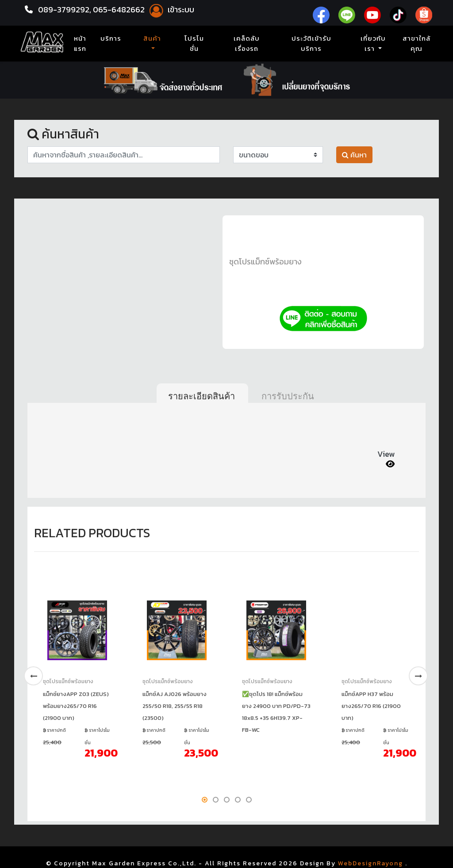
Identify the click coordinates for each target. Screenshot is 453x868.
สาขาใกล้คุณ (417, 44)
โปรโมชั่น (194, 44)
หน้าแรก (82, 44)
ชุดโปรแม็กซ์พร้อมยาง (265, 262)
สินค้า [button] (152, 38)
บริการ (111, 38)
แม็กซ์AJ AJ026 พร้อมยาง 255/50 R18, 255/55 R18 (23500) (175, 706)
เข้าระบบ (170, 10)
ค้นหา (354, 155)
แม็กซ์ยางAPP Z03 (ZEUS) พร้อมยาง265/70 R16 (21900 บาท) (76, 706)
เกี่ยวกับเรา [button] (373, 44)
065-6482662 (120, 10)
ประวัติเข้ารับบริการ (311, 44)
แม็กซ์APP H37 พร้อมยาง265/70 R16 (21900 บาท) (371, 706)
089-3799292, (65, 10)
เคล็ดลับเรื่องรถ (247, 44)
